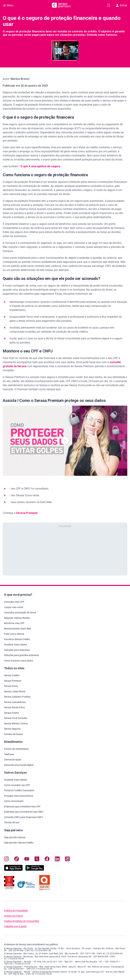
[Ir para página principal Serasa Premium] (61, 5)
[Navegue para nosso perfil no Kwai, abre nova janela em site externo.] (67, 860)
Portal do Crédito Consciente (19, 790)
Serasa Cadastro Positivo (17, 697)
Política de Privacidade (16, 911)
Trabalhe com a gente (15, 926)
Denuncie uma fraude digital (19, 765)
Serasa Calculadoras (15, 702)
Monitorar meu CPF (14, 623)
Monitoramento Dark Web (18, 629)
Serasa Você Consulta (16, 718)
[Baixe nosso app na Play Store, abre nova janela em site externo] (35, 870)
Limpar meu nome (14, 607)
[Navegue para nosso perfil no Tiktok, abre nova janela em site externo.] (17, 860)
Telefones (9, 754)
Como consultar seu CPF (17, 785)
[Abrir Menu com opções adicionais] (8, 5)
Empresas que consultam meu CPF (22, 807)
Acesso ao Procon (14, 916)
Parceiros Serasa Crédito (17, 639)
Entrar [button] (122, 5)
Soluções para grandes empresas (21, 655)
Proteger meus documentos (19, 796)
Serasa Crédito (12, 675)
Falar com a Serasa (14, 634)
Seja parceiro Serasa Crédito (19, 843)
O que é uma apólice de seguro (40, 166)
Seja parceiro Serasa (15, 837)
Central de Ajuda (13, 760)
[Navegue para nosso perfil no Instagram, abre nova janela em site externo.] (6, 860)
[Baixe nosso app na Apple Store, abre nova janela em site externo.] (13, 870)
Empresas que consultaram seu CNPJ (24, 812)
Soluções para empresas (17, 650)
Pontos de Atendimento (16, 749)
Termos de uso (12, 822)
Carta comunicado (14, 801)
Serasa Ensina (12, 713)
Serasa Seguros (12, 729)
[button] (65, 441)
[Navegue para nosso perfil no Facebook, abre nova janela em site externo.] (47, 860)
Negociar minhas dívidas (17, 618)
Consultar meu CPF (14, 602)
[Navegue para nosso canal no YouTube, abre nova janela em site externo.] (27, 860)
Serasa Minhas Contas (16, 723)
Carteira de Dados (13, 734)
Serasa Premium (27, 513)
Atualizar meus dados (15, 645)
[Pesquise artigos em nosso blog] (109, 5)
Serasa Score (11, 686)
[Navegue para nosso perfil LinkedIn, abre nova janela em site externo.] (57, 860)
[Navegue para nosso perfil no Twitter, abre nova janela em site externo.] (37, 860)
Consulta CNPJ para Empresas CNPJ (23, 817)
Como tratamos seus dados (19, 661)
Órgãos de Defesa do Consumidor (22, 921)
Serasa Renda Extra (14, 707)
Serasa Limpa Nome (15, 691)
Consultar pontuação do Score (20, 612)
